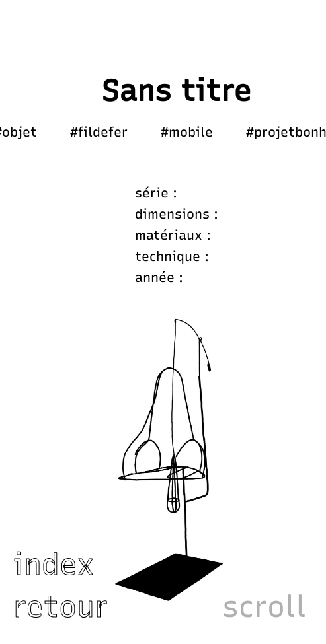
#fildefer (99, 132)
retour (61, 606)
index (54, 564)
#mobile (187, 132)
